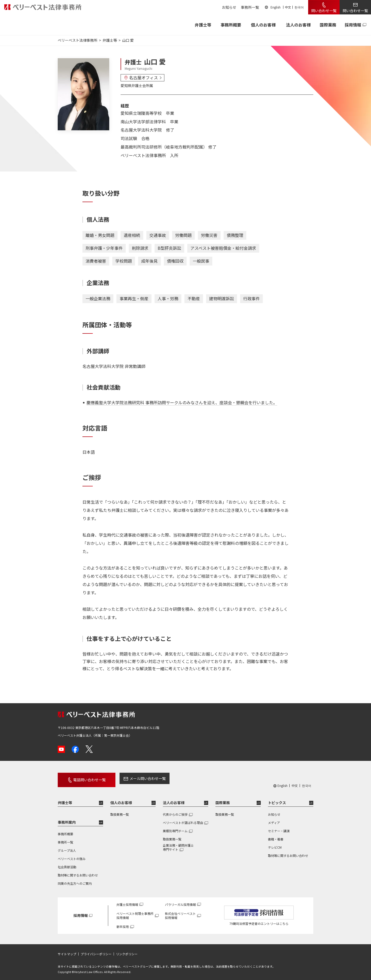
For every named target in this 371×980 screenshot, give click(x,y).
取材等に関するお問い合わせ (78, 872)
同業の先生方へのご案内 (75, 880)
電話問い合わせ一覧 (86, 778)
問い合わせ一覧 (324, 11)
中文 (288, 7)
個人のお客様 (263, 25)
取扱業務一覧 (120, 811)
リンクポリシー (127, 951)
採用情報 (353, 25)
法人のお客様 (298, 25)
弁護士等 (65, 800)
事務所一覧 (250, 7)
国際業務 (328, 25)
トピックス (277, 800)
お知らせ (229, 7)
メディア (274, 819)
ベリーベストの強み (72, 856)
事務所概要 (231, 25)
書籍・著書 (276, 836)
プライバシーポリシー (96, 951)
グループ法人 (67, 847)
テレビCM (275, 844)
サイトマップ (67, 951)
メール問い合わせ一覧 (140, 778)
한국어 (299, 7)
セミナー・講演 (279, 828)
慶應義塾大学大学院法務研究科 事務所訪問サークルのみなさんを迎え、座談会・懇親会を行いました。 (182, 402)
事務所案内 (67, 819)
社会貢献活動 (67, 864)
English (276, 7)
